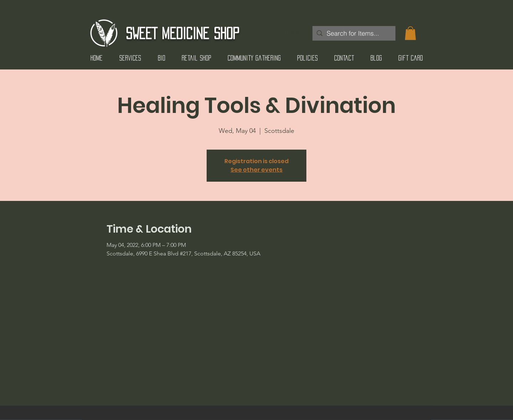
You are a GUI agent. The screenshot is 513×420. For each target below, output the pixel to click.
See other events (256, 170)
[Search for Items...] (354, 33)
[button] (410, 33)
